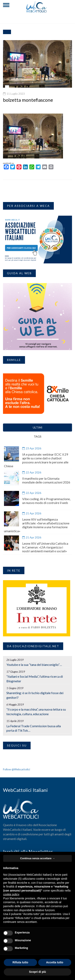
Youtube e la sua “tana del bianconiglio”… (34, 665)
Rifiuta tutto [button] (20, 962)
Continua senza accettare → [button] (37, 858)
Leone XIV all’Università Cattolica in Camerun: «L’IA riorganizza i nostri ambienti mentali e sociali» (45, 547)
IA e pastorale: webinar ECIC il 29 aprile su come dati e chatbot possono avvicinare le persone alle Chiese (36, 460)
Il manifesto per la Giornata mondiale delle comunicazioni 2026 (46, 480)
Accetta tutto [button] (55, 962)
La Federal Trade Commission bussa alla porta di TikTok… (34, 728)
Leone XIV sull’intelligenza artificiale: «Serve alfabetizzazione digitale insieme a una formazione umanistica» (37, 525)
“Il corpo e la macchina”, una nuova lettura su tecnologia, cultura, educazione (36, 712)
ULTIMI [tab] (38, 427)
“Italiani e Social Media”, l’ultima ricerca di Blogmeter (35, 679)
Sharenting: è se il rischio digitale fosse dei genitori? (35, 695)
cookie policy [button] (11, 894)
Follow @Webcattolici (16, 769)
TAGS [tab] (38, 436)
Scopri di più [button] (37, 972)
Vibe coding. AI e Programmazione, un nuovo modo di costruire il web (46, 501)
